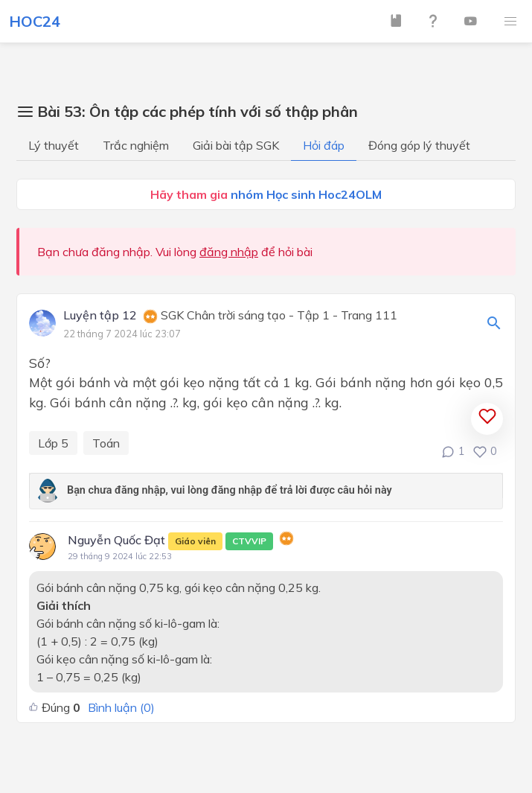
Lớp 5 (53, 443)
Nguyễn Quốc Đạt (170, 541)
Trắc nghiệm (136, 145)
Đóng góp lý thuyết (419, 145)
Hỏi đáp (324, 145)
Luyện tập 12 (100, 316)
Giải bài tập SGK (236, 145)
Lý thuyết (54, 145)
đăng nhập (229, 252)
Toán (106, 443)
